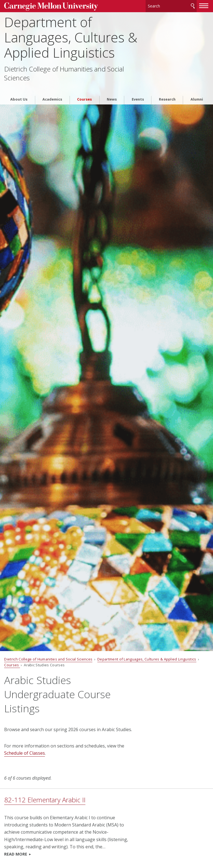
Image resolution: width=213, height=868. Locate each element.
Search (193, 5)
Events (138, 90)
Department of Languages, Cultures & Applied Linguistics (71, 36)
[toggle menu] (204, 5)
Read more (16, 854)
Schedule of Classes (25, 753)
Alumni (197, 90)
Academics (52, 90)
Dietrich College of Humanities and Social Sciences (64, 72)
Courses (84, 90)
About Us (19, 90)
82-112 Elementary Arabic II (45, 800)
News (112, 90)
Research (167, 90)
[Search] (171, 5)
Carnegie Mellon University (46, 6)
